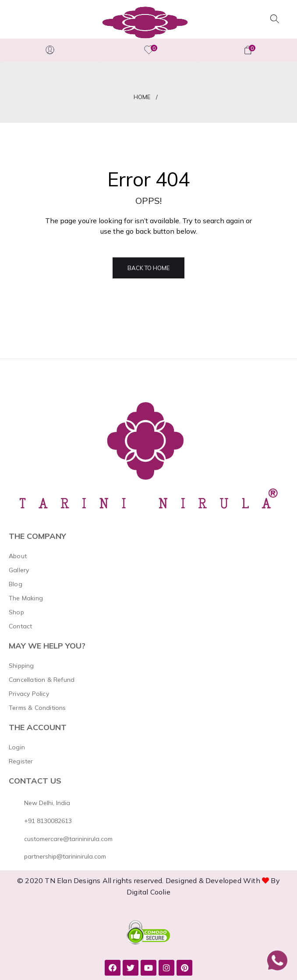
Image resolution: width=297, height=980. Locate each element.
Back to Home (148, 268)
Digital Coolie (148, 892)
